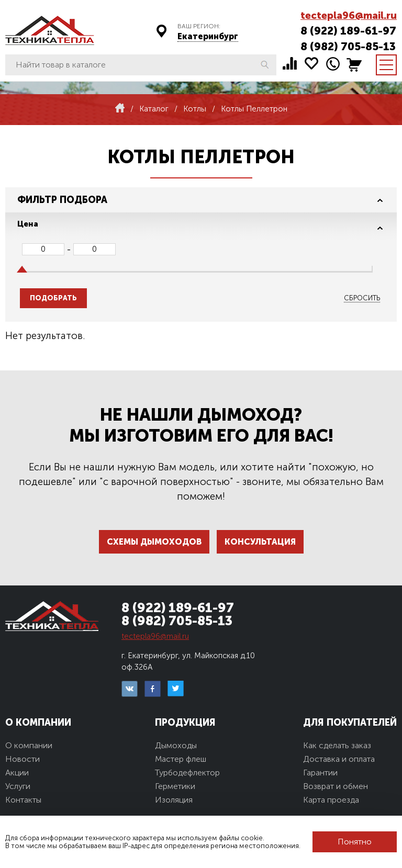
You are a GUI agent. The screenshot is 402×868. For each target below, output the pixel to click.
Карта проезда (331, 800)
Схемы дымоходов (154, 542)
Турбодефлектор (187, 773)
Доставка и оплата (339, 759)
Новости (23, 759)
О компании (29, 745)
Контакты (23, 800)
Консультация (260, 542)
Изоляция (174, 800)
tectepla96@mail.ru (349, 15)
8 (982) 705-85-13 (348, 46)
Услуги (18, 786)
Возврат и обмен (336, 786)
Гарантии (320, 773)
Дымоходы (176, 745)
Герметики (175, 786)
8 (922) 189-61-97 (348, 31)
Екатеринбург (208, 36)
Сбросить (362, 298)
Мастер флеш (181, 759)
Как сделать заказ (337, 745)
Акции (17, 773)
